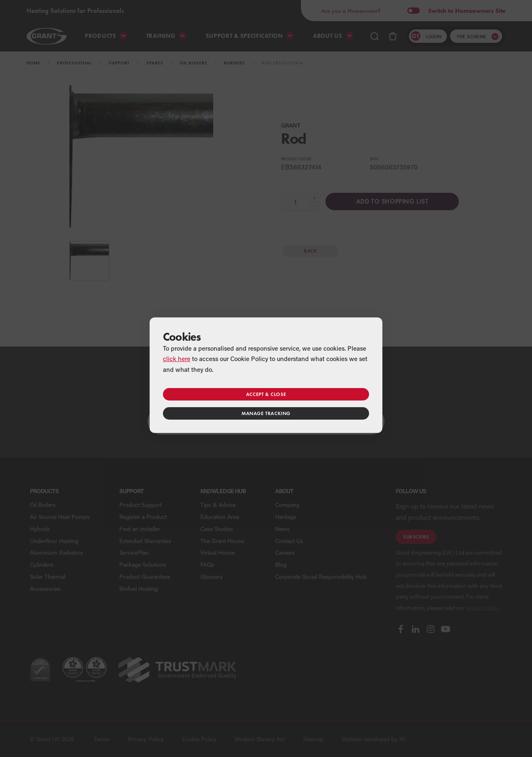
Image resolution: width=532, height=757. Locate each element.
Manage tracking (266, 413)
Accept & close (266, 394)
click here (177, 359)
